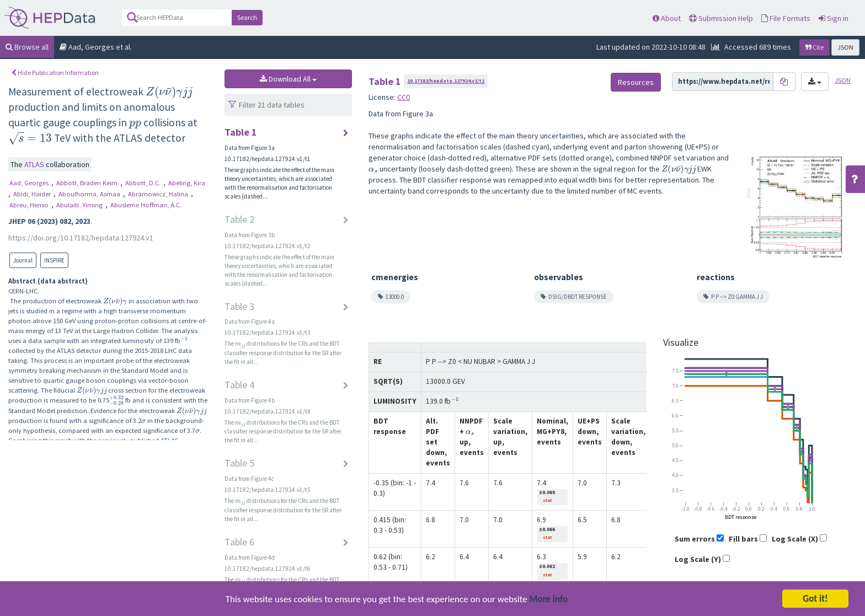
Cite (815, 47)
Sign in (834, 18)
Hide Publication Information (55, 73)
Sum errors (695, 539)
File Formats (786, 18)
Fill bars (743, 539)
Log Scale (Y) (698, 559)
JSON (845, 47)
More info (549, 608)
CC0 (404, 97)
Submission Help (721, 18)
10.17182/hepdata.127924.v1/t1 (446, 81)
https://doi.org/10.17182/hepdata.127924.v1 (81, 238)
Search (247, 17)
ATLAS (35, 164)
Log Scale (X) (795, 539)
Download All (288, 79)
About (667, 18)
